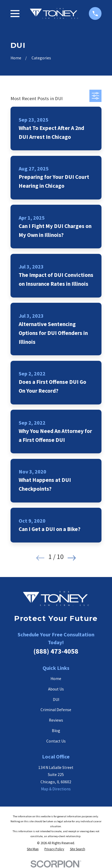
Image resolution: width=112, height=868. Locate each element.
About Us (56, 689)
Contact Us (56, 741)
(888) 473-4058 (56, 651)
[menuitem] (33, 849)
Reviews (56, 720)
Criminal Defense (56, 710)
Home (56, 679)
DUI (56, 699)
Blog (56, 731)
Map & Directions (56, 789)
